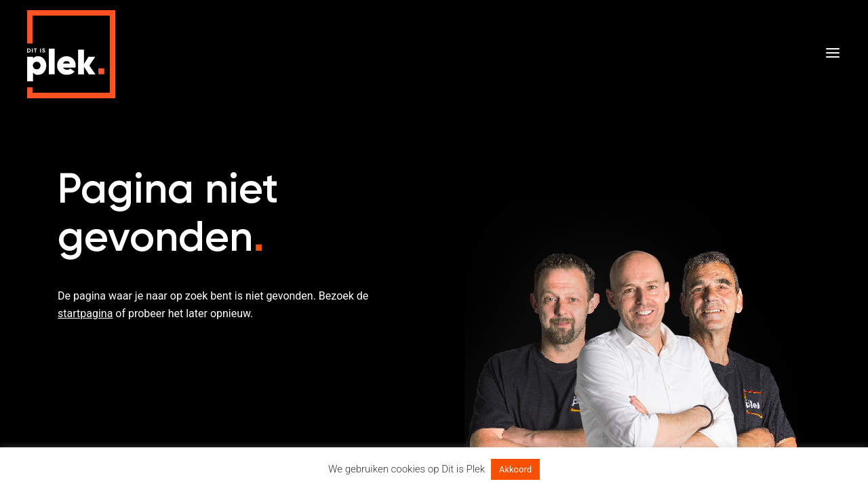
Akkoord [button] (515, 469)
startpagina (85, 313)
